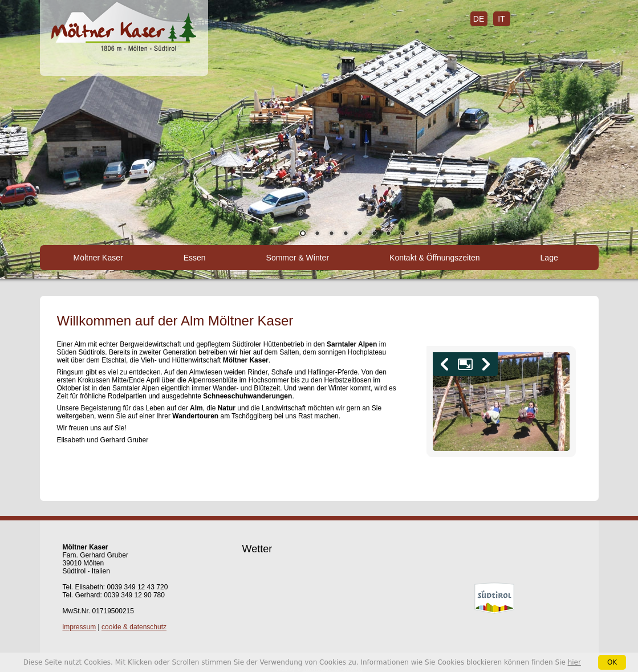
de (479, 19)
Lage (549, 258)
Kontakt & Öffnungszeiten (435, 258)
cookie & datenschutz (134, 627)
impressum (80, 627)
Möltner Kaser (98, 258)
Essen (195, 258)
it (501, 19)
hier (574, 662)
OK (612, 662)
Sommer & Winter (298, 258)
